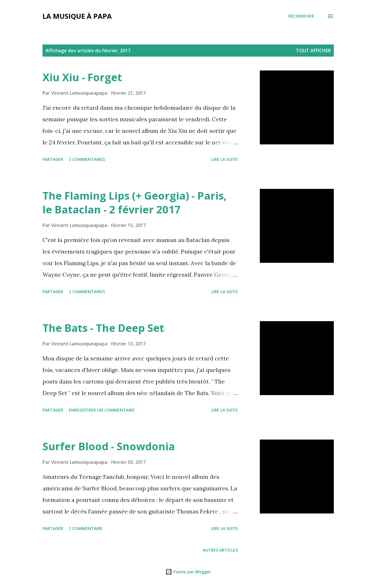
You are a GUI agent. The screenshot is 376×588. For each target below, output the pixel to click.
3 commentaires (87, 159)
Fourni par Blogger (188, 572)
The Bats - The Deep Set (103, 328)
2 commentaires (87, 292)
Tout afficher (313, 51)
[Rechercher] (301, 16)
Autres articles (220, 550)
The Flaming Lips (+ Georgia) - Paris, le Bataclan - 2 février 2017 (135, 203)
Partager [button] (53, 159)
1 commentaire (86, 528)
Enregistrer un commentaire (102, 410)
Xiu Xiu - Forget (82, 77)
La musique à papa (77, 16)
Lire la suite (225, 159)
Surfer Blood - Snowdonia (109, 446)
